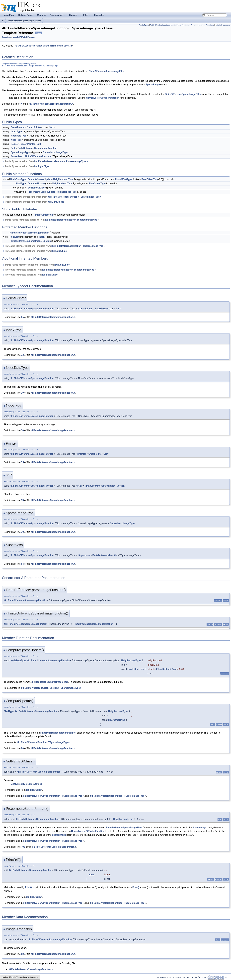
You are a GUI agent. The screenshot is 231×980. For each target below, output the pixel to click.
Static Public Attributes (180, 25)
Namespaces (58, 15)
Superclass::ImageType (55, 152)
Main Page (9, 15)
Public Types (144, 25)
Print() (28, 887)
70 (22, 532)
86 (22, 748)
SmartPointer (34, 127)
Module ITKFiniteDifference (24, 37)
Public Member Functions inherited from (52, 197)
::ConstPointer (85, 309)
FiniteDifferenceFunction (38, 156)
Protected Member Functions (202, 25)
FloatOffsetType (123, 179)
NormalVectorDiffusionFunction (103, 98)
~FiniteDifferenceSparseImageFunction (30, 241)
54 (22, 564)
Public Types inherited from (45, 161)
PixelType (21, 184)
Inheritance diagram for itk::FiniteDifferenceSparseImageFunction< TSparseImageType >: (49, 110)
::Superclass (83, 555)
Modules (41, 15)
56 (22, 317)
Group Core (6, 37)
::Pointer (81, 454)
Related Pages (26, 15)
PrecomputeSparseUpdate (41, 192)
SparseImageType (20, 152)
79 (22, 393)
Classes (74, 15)
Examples (99, 15)
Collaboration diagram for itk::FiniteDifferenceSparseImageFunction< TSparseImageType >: (50, 115)
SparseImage (153, 85)
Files (87, 15)
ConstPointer (18, 127)
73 (22, 355)
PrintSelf (14, 237)
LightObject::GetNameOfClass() (27, 784)
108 (23, 847)
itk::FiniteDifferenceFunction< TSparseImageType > (61, 161)
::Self (80, 486)
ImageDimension (44, 215)
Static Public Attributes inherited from (51, 220)
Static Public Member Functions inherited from (37, 265)
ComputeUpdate (36, 184)
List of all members (223, 25)
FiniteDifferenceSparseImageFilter (107, 71)
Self (51, 127)
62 (22, 954)
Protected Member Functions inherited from (54, 246)
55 (22, 462)
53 (22, 500)
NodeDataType (19, 136)
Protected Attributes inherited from (49, 270)
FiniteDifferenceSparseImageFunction (25, 21)
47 (21, 104)
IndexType (16, 132)
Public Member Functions (160, 25)
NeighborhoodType (63, 179)
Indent (42, 237)
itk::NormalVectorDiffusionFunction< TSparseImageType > (51, 688)
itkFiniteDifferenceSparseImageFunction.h (44, 46)
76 (22, 430)
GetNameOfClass (37, 188)
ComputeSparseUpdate (40, 179)
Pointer (15, 144)
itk (3, 21)
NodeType (16, 140)
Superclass (17, 156)
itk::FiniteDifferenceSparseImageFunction (32, 309)
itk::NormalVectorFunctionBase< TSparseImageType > (118, 796)
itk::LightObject (42, 166)
